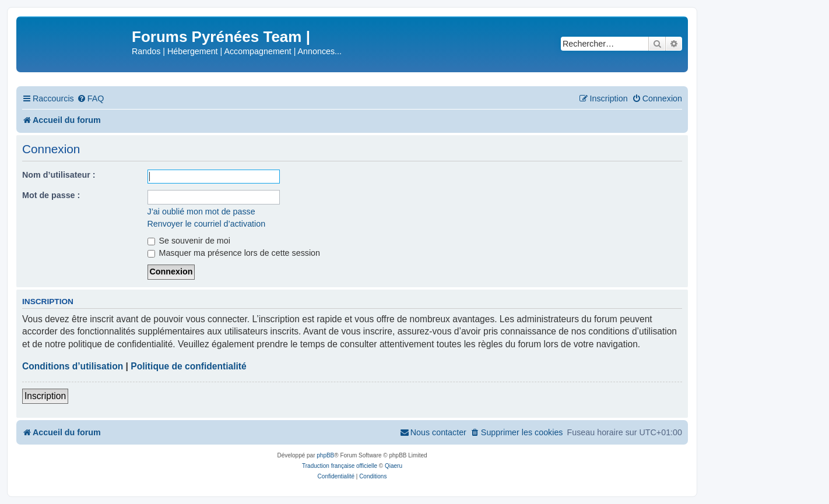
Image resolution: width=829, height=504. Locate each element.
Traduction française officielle (340, 466)
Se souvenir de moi (189, 241)
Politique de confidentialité (188, 366)
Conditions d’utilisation (73, 366)
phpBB (325, 455)
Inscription (45, 396)
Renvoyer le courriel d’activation (207, 224)
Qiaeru (394, 466)
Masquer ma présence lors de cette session (234, 253)
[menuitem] (91, 99)
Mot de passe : (51, 195)
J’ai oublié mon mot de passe (201, 212)
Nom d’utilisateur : (59, 175)
